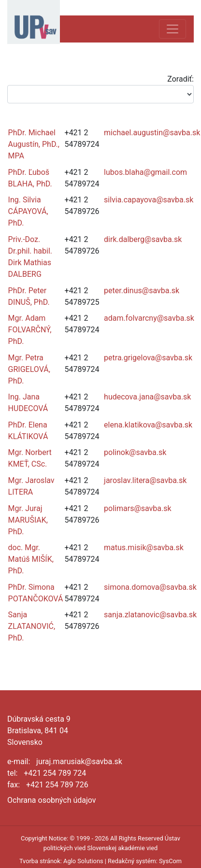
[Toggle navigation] (172, 29)
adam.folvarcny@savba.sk (149, 318)
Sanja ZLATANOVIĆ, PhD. (32, 626)
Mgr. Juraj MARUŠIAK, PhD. (28, 520)
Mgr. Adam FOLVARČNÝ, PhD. (30, 330)
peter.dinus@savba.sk (142, 291)
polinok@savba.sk (135, 452)
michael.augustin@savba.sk (152, 133)
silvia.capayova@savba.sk (149, 200)
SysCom (170, 861)
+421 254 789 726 (57, 785)
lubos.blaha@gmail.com (145, 172)
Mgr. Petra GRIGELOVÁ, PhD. (29, 369)
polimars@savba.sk (138, 508)
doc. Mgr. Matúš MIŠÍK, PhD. (31, 559)
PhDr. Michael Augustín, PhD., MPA (34, 144)
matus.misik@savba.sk (144, 548)
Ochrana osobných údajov (52, 800)
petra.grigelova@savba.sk (148, 358)
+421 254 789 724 (55, 773)
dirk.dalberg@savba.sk (143, 239)
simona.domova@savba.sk (150, 587)
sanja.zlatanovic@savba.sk (150, 615)
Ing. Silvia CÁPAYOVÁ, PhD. (28, 211)
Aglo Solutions (83, 861)
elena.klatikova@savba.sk (148, 425)
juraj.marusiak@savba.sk (79, 761)
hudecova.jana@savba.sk (147, 397)
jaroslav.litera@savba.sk (145, 480)
